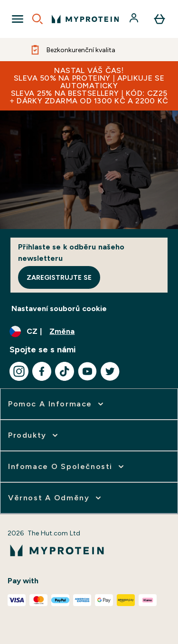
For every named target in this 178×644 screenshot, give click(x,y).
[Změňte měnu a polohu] (89, 331)
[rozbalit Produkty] (34, 435)
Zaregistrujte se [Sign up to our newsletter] (59, 277)
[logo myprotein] (85, 19)
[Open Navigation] (18, 19)
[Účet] (135, 19)
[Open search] (37, 19)
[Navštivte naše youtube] (87, 371)
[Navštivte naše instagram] (19, 371)
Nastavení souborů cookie (59, 308)
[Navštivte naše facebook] (42, 371)
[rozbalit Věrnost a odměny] (56, 498)
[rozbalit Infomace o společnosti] (67, 467)
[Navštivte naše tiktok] (65, 371)
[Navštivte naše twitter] (110, 371)
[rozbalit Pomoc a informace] (57, 404)
